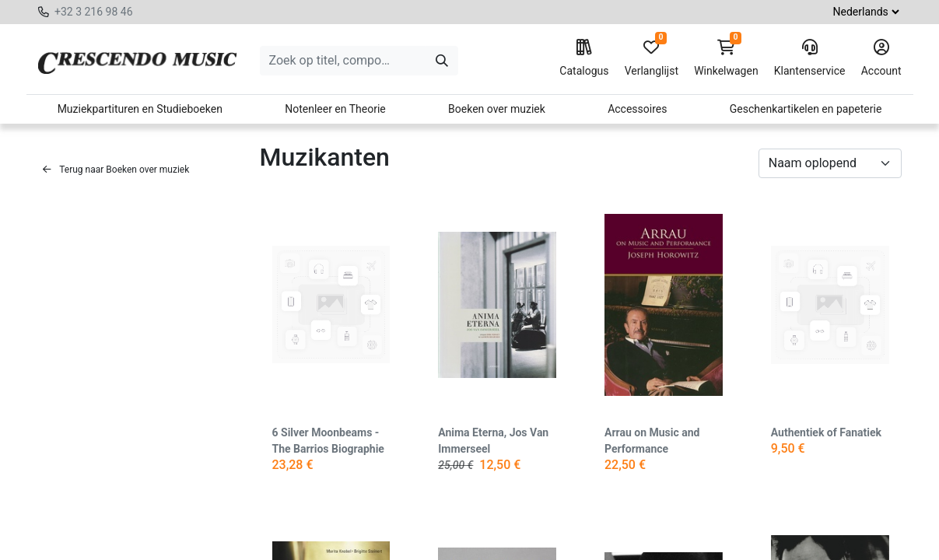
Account (881, 58)
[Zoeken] (442, 61)
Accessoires (637, 109)
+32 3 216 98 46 (94, 12)
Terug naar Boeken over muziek (116, 170)
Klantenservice (810, 58)
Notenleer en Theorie (335, 109)
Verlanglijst (652, 58)
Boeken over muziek (497, 109)
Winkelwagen (726, 58)
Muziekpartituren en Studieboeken (140, 109)
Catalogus (584, 58)
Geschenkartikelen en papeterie (806, 109)
